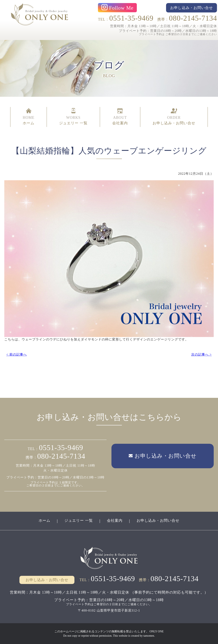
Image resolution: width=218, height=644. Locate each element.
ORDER (174, 117)
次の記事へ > (201, 354)
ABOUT (120, 117)
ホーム (44, 521)
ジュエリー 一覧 (79, 521)
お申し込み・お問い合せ (158, 521)
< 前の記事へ (17, 354)
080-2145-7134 (193, 18)
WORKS (73, 117)
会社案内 (115, 521)
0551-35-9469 (131, 18)
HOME (29, 117)
